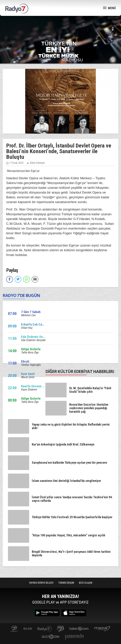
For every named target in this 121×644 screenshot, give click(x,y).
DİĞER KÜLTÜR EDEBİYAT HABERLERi (80, 371)
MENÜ (109, 8)
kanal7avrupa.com (60, 629)
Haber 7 (79, 629)
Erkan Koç (27, 328)
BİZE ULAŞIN (86, 583)
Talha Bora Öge (30, 352)
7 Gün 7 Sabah (31, 312)
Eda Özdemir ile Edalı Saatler (41, 337)
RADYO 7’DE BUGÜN (21, 295)
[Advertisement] (61, 28)
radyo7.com (45, 629)
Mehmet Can (28, 315)
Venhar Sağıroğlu (31, 365)
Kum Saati (28, 374)
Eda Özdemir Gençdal (33, 340)
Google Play (47, 613)
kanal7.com (14, 629)
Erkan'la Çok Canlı (33, 324)
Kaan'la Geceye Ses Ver (37, 386)
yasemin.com (74, 637)
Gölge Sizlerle (31, 349)
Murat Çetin (28, 377)
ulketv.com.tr (28, 629)
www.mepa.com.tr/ (102, 629)
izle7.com (50, 637)
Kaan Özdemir (29, 389)
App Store (74, 613)
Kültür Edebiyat (37, 163)
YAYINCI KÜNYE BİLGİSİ (41, 583)
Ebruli (25, 361)
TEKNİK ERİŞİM (66, 583)
